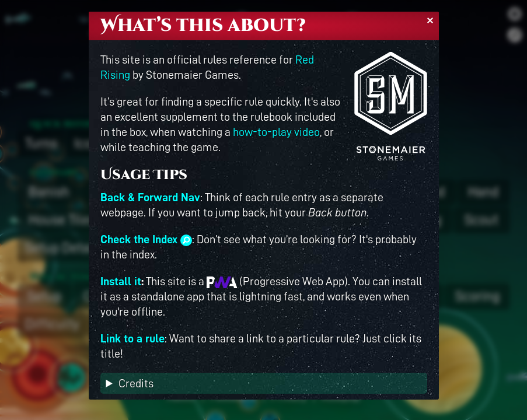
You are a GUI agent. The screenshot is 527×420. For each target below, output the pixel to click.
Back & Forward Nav (150, 197)
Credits (136, 383)
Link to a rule (132, 338)
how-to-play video (276, 132)
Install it (121, 281)
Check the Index (146, 239)
